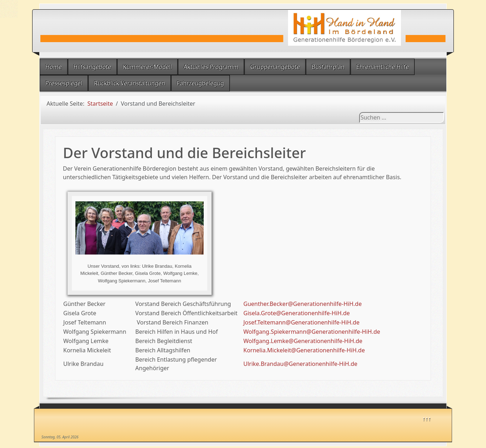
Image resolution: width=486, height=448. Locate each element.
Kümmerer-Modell (147, 67)
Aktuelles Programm (211, 67)
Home (54, 67)
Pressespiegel (64, 83)
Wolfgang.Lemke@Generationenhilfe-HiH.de (303, 341)
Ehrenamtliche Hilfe (383, 67)
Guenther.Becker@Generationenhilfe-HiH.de (302, 304)
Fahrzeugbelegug (200, 83)
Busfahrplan (328, 67)
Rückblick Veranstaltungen (130, 83)
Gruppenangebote (275, 67)
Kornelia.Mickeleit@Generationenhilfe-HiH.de (304, 350)
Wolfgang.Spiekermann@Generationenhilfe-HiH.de (312, 332)
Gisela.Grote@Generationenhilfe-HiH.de (297, 313)
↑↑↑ (427, 418)
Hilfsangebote (92, 67)
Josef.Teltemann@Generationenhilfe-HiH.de (301, 322)
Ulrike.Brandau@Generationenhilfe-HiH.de (300, 364)
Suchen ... (359, 112)
